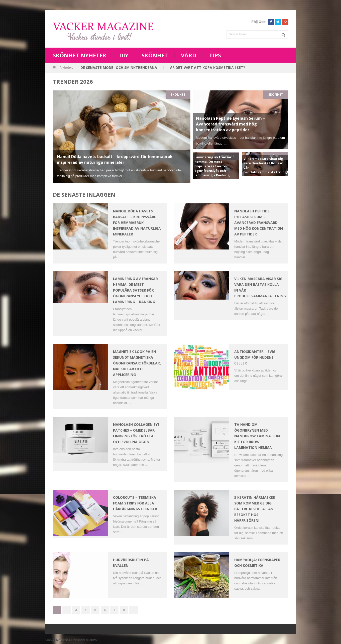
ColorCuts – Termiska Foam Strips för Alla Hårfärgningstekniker (135, 503)
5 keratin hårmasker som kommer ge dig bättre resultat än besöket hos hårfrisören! (255, 509)
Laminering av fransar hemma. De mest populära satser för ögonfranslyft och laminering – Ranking (135, 290)
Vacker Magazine (58, 640)
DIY (124, 55)
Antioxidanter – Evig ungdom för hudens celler (255, 357)
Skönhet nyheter (80, 55)
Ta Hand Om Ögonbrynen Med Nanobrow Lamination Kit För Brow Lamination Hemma (257, 436)
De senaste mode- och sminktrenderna (119, 68)
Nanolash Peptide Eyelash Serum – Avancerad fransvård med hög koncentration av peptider (259, 223)
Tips (215, 55)
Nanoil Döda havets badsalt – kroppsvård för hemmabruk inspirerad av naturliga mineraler (137, 223)
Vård (189, 55)
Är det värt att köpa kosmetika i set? (208, 68)
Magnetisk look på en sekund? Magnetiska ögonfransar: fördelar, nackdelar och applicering (137, 363)
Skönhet (155, 55)
